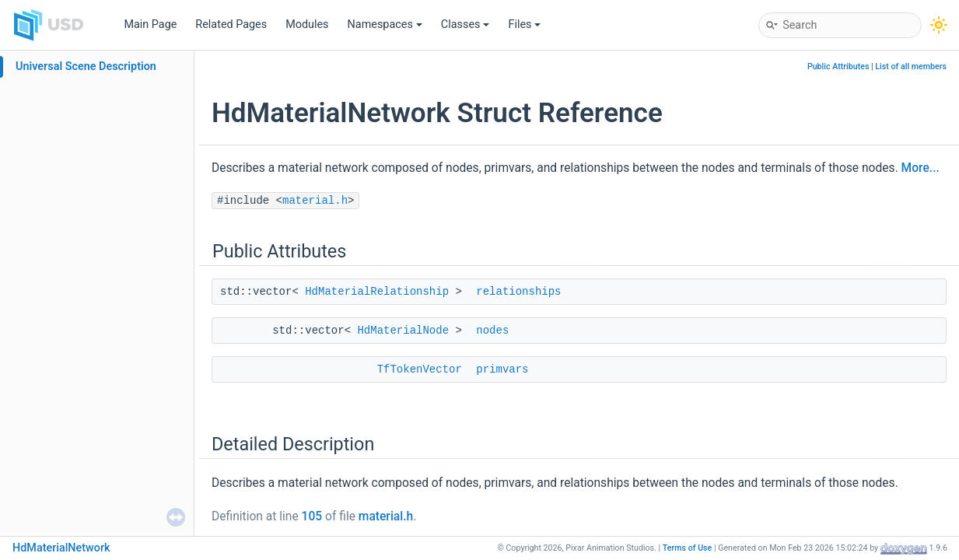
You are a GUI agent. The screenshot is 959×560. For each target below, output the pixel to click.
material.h (315, 201)
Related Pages (231, 24)
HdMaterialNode (403, 331)
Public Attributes (838, 66)
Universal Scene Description (86, 66)
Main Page (150, 24)
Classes (465, 24)
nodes (492, 331)
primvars (502, 369)
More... (920, 168)
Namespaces (385, 24)
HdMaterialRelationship (377, 292)
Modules (307, 24)
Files (524, 24)
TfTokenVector (420, 369)
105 (312, 516)
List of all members (911, 66)
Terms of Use (688, 548)
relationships (518, 292)
